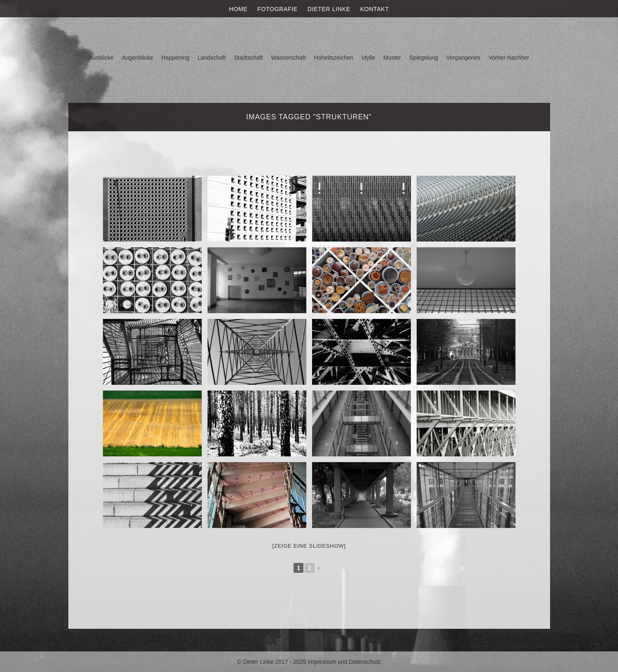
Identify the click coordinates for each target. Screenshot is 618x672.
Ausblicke (101, 58)
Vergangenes (463, 58)
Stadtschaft (248, 58)
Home (238, 9)
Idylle (368, 58)
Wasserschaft (288, 58)
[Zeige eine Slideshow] (309, 546)
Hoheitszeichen (334, 58)
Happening (175, 58)
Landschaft (212, 58)
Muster (392, 58)
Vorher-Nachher (509, 58)
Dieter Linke (329, 9)
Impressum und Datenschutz (344, 662)
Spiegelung (424, 58)
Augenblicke (138, 58)
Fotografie (278, 9)
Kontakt (375, 9)
